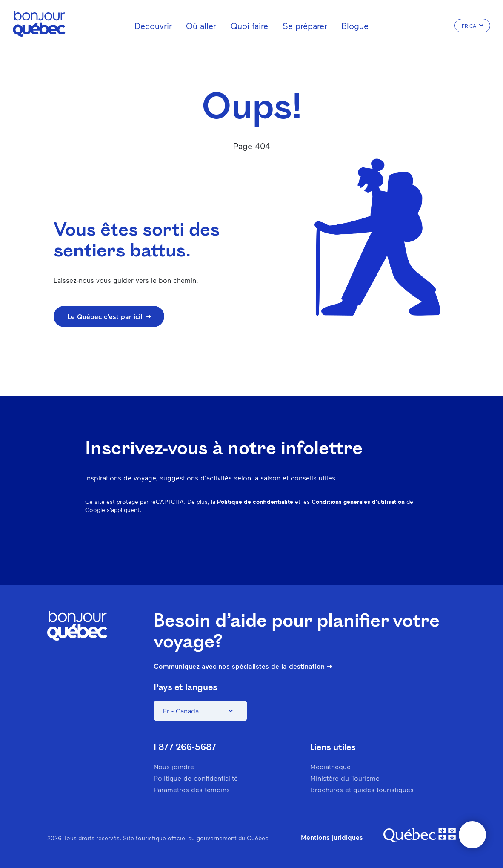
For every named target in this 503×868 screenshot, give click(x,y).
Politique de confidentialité (255, 502)
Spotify (368, 537)
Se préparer (305, 26)
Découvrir (153, 26)
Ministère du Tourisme (345, 778)
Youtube (412, 537)
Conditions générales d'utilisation (358, 502)
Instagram (323, 537)
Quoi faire (249, 26)
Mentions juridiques (332, 837)
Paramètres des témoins (192, 789)
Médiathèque (330, 766)
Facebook (301, 537)
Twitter (390, 537)
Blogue (355, 26)
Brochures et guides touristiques (362, 789)
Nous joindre (174, 766)
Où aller (201, 26)
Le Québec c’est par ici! (109, 316)
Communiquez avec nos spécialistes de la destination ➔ (243, 666)
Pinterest (346, 537)
